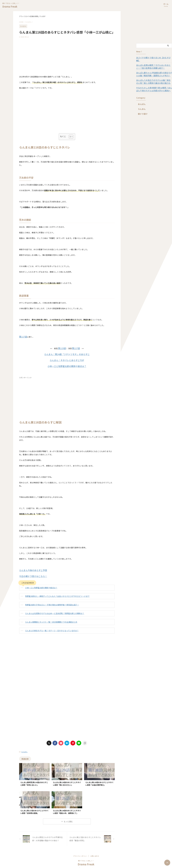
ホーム (166, 5)
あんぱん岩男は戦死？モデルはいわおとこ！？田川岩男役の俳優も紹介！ (154, 64)
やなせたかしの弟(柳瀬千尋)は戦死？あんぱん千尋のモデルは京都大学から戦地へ (153, 86)
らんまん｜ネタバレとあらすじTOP (67, 359)
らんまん (24, 748)
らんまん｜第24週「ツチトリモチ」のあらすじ (67, 353)
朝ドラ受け (142, 111)
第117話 (22, 336)
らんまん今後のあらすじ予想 (31, 568)
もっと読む (68, 818)
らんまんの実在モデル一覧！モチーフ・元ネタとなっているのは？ (50, 627)
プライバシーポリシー (80, 852)
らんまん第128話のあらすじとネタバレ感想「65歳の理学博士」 (99, 780)
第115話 (62, 348)
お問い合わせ (95, 852)
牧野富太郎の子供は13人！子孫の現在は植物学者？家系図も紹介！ (50, 602)
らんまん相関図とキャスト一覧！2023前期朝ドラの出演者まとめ (50, 619)
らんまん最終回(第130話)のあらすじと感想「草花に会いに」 (34, 780)
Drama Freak (10, 7)
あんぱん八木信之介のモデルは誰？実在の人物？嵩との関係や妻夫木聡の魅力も (153, 79)
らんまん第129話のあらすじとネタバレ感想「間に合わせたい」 (67, 780)
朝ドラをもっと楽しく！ (86, 857)
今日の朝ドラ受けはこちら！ (31, 574)
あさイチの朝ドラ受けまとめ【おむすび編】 (153, 58)
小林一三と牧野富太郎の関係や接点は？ (67, 365)
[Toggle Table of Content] (70, 137)
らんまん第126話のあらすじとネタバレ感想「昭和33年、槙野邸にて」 (67, 808)
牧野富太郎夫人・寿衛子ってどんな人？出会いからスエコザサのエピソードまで (55, 593)
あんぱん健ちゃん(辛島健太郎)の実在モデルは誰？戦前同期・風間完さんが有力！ (153, 71)
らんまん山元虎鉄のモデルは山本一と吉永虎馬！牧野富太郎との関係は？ (53, 610)
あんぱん (141, 101)
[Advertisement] (67, 56)
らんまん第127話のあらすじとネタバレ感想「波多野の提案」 (34, 808)
